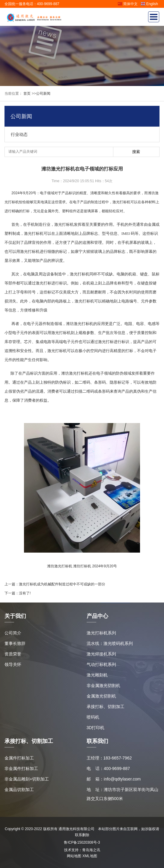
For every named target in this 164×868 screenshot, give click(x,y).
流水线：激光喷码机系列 (110, 643)
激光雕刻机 (97, 675)
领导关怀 (13, 664)
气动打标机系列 (101, 664)
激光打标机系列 (101, 633)
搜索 (136, 152)
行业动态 (19, 134)
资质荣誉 (13, 654)
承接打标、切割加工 (106, 707)
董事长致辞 (15, 643)
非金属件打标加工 (21, 768)
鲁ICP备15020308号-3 (82, 842)
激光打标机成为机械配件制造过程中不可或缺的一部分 (62, 584)
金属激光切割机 (101, 696)
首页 (27, 94)
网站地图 (74, 856)
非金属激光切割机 (103, 686)
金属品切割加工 (19, 790)
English (149, 4)
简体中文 (128, 4)
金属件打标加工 (19, 758)
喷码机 (93, 717)
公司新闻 (43, 94)
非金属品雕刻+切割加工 (27, 779)
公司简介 (13, 633)
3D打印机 (96, 728)
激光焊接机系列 (101, 654)
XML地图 (90, 856)
